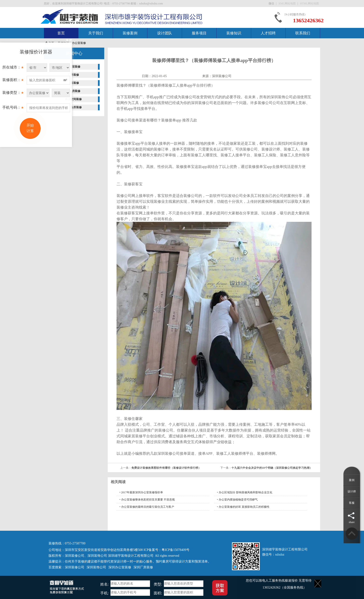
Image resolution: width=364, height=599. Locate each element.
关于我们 (96, 33)
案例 (352, 480)
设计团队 (165, 33)
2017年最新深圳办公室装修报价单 (142, 492)
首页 (61, 33)
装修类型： (13, 94)
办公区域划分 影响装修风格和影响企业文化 (245, 492)
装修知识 (234, 33)
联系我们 (303, 33)
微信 (272, 3)
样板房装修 (73, 91)
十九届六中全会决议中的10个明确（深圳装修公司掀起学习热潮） (272, 468)
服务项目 (199, 33)
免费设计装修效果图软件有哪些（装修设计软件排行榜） (166, 468)
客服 (352, 503)
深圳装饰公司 (97, 556)
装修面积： (13, 81)
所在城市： (13, 69)
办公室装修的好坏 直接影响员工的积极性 (244, 507)
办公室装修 (79, 43)
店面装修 (73, 83)
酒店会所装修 (73, 107)
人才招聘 (268, 33)
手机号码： (13, 109)
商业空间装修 (73, 99)
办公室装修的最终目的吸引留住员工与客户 (148, 507)
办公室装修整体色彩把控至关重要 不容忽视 (148, 500)
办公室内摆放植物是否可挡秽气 (238, 500)
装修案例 (130, 33)
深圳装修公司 (222, 76)
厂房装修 (73, 75)
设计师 (352, 491)
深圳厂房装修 (143, 567)
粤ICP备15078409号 (175, 550)
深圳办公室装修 (120, 567)
